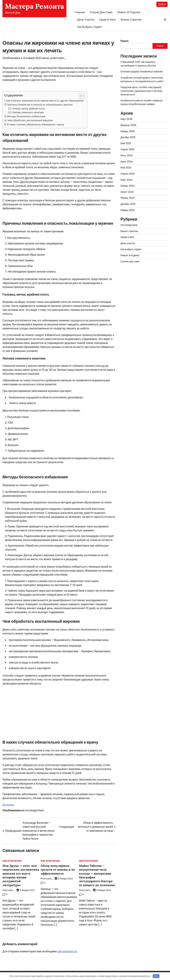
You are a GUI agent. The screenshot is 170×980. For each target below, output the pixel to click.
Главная (80, 12)
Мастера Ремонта (34, 6)
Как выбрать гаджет (90, 27)
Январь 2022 (128, 207)
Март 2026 (126, 118)
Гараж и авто (107, 20)
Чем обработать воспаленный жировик (30, 120)
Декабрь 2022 (128, 201)
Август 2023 (127, 189)
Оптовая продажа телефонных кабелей (142, 71)
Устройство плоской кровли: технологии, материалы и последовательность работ (142, 79)
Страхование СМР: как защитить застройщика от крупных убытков (138, 64)
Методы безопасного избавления (26, 116)
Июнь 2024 (127, 159)
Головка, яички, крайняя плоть (28, 109)
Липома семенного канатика (28, 112)
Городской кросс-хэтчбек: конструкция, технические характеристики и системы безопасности (142, 90)
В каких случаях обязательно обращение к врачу (36, 124)
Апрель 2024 (128, 171)
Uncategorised (34, 810)
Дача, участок (86, 20)
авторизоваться (67, 952)
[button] (80, 96)
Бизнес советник (131, 20)
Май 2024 (126, 165)
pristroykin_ (58, 58)
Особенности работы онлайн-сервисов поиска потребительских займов (142, 101)
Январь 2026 (128, 130)
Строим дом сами (101, 12)
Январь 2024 (128, 183)
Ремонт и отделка (129, 12)
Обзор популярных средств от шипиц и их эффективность (58, 870)
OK (156, 976)
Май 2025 (126, 142)
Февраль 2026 (128, 124)
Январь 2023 (128, 195)
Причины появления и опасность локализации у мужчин (40, 105)
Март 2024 (127, 177)
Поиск (125, 41)
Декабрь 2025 (128, 136)
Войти (162, 4)
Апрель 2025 (127, 148)
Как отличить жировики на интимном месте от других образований (45, 101)
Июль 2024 (127, 153)
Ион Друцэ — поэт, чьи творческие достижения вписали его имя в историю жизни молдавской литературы (20, 875)
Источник (8, 805)
